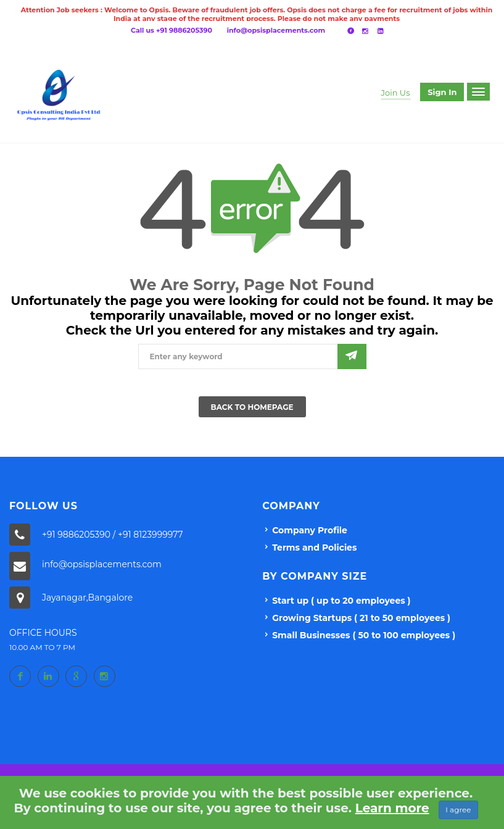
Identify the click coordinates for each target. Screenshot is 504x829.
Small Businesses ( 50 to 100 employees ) (364, 635)
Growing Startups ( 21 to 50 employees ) (361, 618)
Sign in (442, 92)
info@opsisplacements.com (276, 30)
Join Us (396, 93)
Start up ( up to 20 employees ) (341, 601)
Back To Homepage (252, 407)
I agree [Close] (458, 810)
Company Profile (310, 530)
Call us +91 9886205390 (171, 30)
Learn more (392, 808)
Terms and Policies (314, 548)
